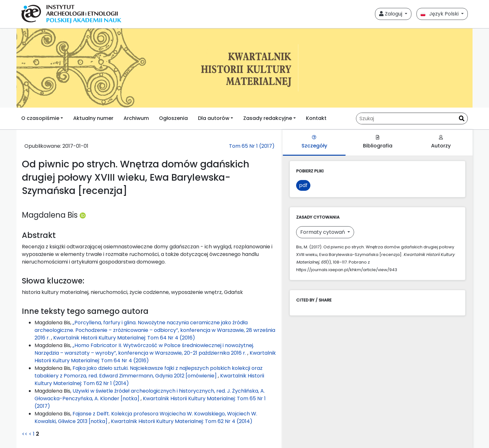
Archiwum (136, 118)
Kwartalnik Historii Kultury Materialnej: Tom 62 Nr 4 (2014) (182, 421)
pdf (303, 185)
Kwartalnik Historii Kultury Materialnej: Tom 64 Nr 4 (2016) (124, 338)
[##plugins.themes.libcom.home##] (244, 68)
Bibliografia (378, 142)
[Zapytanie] (406, 118)
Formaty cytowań (323, 232)
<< (25, 434)
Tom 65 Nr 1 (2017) (252, 146)
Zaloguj (391, 14)
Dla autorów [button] (214, 118)
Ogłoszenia (173, 118)
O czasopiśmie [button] (40, 118)
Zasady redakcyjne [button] (268, 118)
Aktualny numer (93, 118)
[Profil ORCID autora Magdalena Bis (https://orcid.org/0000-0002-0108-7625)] (83, 215)
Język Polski (440, 14)
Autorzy (441, 142)
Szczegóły (314, 142)
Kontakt (316, 118)
